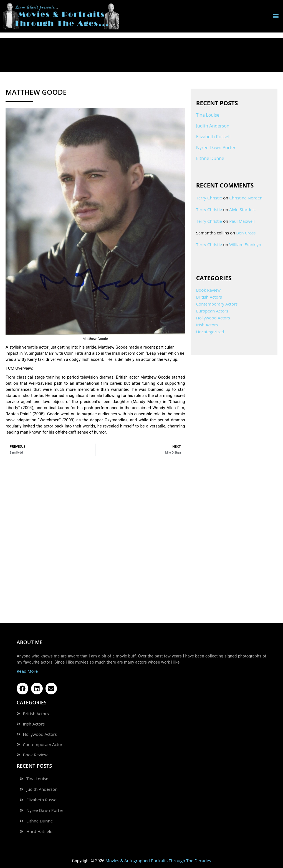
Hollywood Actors (213, 318)
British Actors (209, 297)
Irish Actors (207, 325)
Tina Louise (208, 115)
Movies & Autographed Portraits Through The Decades (158, 861)
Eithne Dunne (210, 158)
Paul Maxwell (242, 221)
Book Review (209, 290)
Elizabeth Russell (213, 137)
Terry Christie (209, 198)
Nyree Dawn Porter (216, 147)
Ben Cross (246, 233)
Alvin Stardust (243, 209)
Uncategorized (210, 332)
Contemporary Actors (217, 304)
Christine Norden (246, 198)
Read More (27, 671)
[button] (276, 16)
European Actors (212, 311)
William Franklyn (245, 244)
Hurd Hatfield (39, 831)
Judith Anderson (213, 126)
